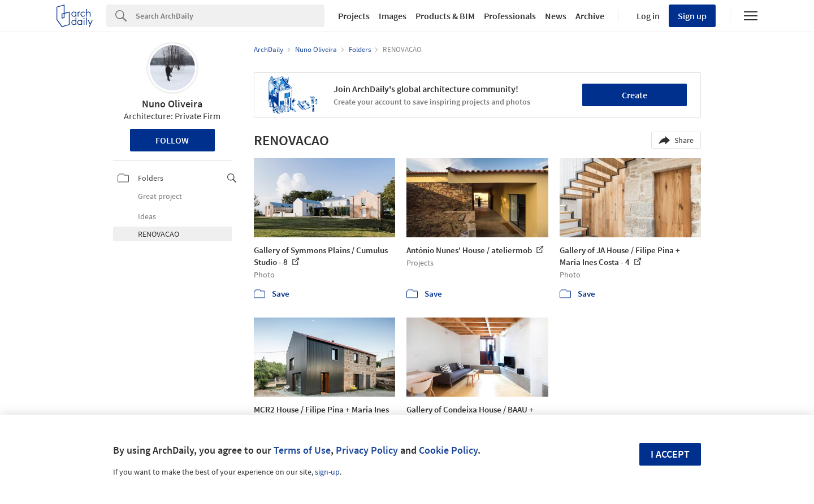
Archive (590, 16)
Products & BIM (445, 16)
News (556, 16)
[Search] (230, 16)
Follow (172, 140)
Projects (354, 16)
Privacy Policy (367, 450)
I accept (670, 454)
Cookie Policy (448, 450)
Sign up (692, 16)
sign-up (327, 472)
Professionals (510, 16)
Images (393, 16)
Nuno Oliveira (172, 104)
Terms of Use (302, 450)
